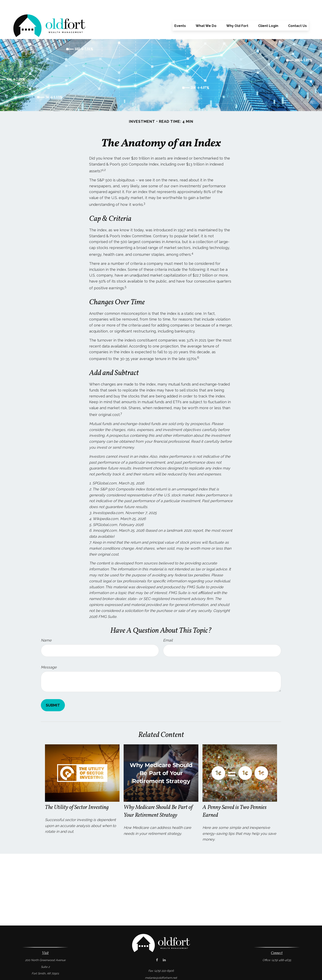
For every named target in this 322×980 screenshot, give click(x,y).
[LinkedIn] (164, 948)
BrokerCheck (204, 972)
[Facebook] (157, 948)
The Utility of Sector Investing (77, 795)
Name (46, 628)
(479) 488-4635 (281, 948)
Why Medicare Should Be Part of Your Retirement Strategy (158, 799)
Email (168, 628)
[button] (180, 13)
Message (49, 655)
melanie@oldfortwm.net (161, 965)
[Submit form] (53, 693)
